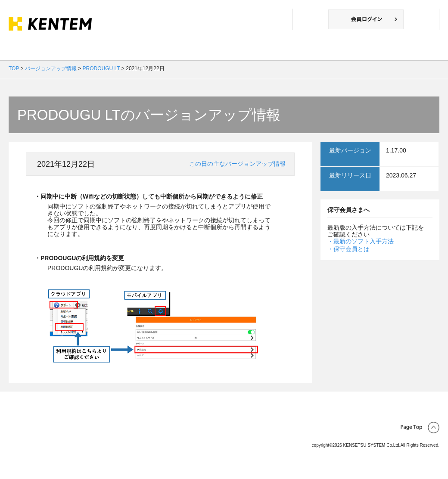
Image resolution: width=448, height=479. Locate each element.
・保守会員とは (348, 249)
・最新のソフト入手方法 (361, 241)
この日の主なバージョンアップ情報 (237, 164)
